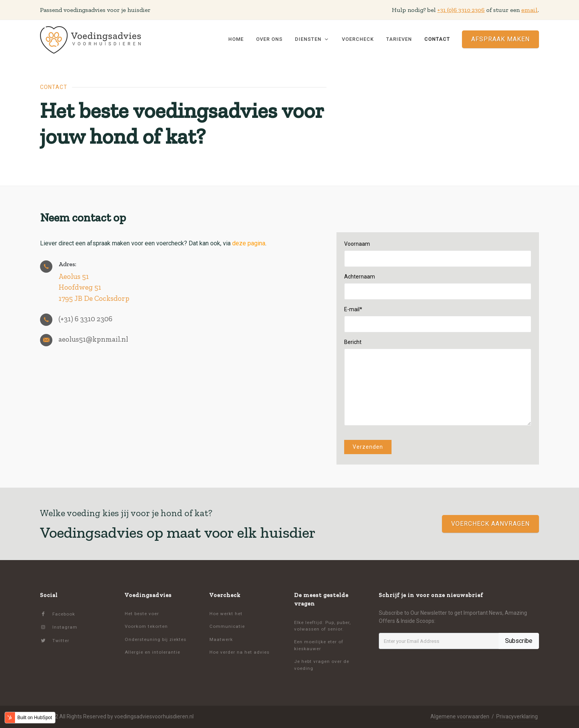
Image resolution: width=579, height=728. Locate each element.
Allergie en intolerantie (152, 652)
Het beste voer (142, 614)
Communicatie (227, 626)
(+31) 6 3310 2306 (85, 319)
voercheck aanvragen (490, 524)
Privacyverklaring (517, 716)
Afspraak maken (500, 39)
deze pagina (249, 243)
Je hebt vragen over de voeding (322, 665)
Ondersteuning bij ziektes (156, 639)
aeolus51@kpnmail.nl (93, 339)
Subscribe (519, 641)
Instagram (59, 627)
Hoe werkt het (226, 614)
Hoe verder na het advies (239, 652)
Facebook (58, 614)
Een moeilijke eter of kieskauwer (319, 645)
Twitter (55, 641)
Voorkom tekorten (146, 626)
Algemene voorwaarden (460, 716)
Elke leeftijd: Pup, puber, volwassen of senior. (322, 626)
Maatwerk (221, 639)
